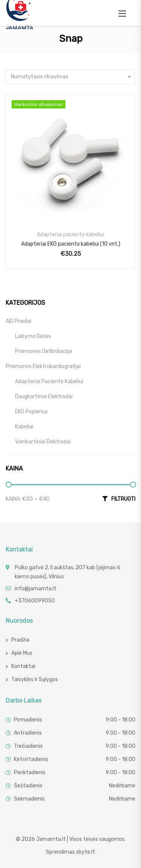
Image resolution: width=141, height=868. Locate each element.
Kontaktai (23, 666)
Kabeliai (24, 427)
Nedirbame (122, 786)
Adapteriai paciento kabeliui (70, 235)
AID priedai (18, 321)
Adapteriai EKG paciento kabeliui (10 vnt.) (71, 244)
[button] (122, 13)
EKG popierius (31, 412)
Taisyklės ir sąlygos (35, 679)
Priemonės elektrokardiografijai (43, 366)
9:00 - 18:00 (121, 720)
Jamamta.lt (51, 839)
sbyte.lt (86, 852)
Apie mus (22, 653)
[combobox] (70, 77)
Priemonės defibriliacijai (44, 351)
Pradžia (20, 640)
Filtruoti (123, 499)
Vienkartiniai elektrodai (43, 442)
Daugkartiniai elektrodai (44, 397)
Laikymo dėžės (33, 336)
